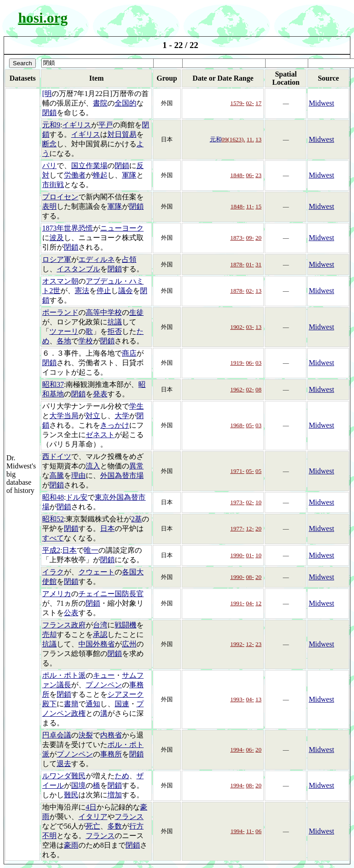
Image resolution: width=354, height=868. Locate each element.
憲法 (82, 291)
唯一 (91, 550)
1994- (237, 750)
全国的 (126, 103)
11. (250, 139)
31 (259, 264)
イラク (53, 572)
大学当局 (64, 416)
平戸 (106, 125)
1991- (237, 603)
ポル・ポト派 (64, 675)
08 (259, 389)
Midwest (321, 103)
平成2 (51, 550)
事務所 (111, 754)
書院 (100, 103)
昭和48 (53, 497)
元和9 (51, 125)
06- (250, 175)
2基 (136, 519)
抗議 (115, 322)
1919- (237, 363)
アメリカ (57, 594)
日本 (107, 528)
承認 (100, 634)
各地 (64, 341)
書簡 (71, 704)
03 (259, 363)
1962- (237, 389)
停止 (104, 291)
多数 (115, 826)
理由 (78, 475)
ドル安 (77, 497)
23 (259, 175)
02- (250, 103)
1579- (237, 103)
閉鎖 (49, 113)
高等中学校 (104, 312)
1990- (237, 555)
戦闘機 (126, 625)
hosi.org (43, 18)
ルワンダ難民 (64, 776)
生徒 (136, 312)
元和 (216, 139)
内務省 (111, 735)
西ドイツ (57, 456)
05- (250, 425)
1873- (237, 238)
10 (259, 502)
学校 (86, 341)
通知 (93, 704)
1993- (237, 699)
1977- (237, 528)
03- (250, 327)
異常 (136, 466)
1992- (237, 644)
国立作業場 (89, 166)
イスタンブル (78, 269)
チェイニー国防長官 (111, 594)
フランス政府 (64, 625)
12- (250, 528)
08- (250, 577)
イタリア (93, 817)
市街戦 (53, 185)
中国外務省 (97, 644)
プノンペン (104, 685)
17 (259, 103)
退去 (64, 764)
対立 (93, 416)
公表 (71, 613)
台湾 (100, 625)
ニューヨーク (122, 228)
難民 (71, 795)
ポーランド (60, 312)
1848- (237, 175)
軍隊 (129, 175)
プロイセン (60, 197)
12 (259, 603)
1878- (237, 264)
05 (259, 471)
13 (259, 139)
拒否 (115, 331)
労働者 (75, 175)
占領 (129, 259)
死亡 (93, 826)
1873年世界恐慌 (68, 228)
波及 (57, 238)
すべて (53, 538)
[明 (47, 94)
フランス (129, 817)
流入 (93, 466)
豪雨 (71, 845)
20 (259, 238)
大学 (122, 416)
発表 (100, 394)
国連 (122, 704)
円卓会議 (57, 735)
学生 (136, 406)
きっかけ (115, 425)
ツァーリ (64, 331)
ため (122, 776)
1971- (237, 471)
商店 (129, 353)
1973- (237, 502)
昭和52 (53, 519)
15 (259, 206)
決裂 (86, 735)
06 (259, 831)
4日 (91, 807)
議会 (126, 291)
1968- (237, 425)
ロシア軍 (57, 259)
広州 (129, 644)
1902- (237, 327)
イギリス (77, 125)
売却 (49, 634)
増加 (115, 795)
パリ (49, 166)
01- (250, 264)
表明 (49, 206)
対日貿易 (122, 134)
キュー (104, 675)
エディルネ (97, 259)
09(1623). (233, 139)
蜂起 (100, 175)
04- (250, 603)
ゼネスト (100, 435)
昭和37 (53, 384)
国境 (78, 785)
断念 (49, 144)
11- (250, 206)
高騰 (57, 475)
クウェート (97, 572)
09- (250, 238)
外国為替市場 (122, 475)
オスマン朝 (60, 281)
